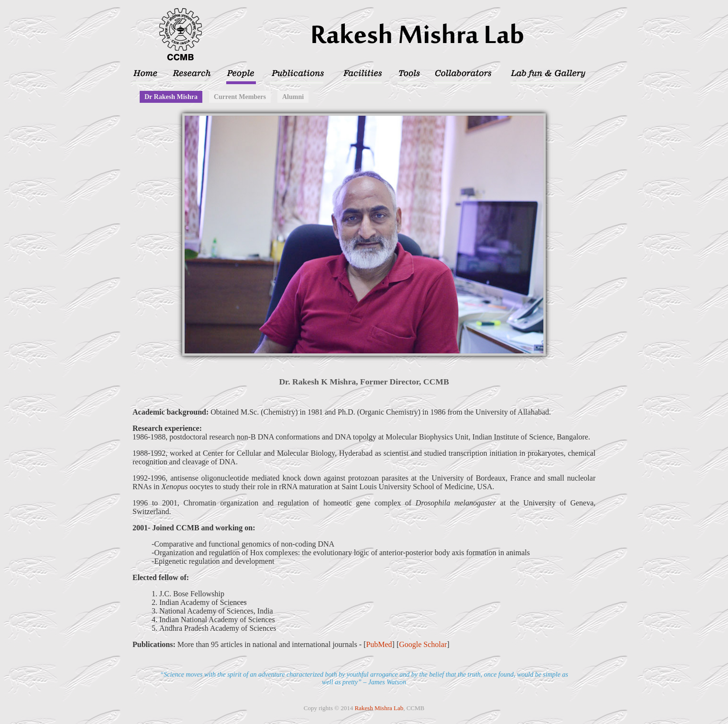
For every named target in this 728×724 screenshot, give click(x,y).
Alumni (293, 97)
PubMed (379, 644)
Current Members (240, 97)
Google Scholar (423, 644)
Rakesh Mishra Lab (379, 708)
